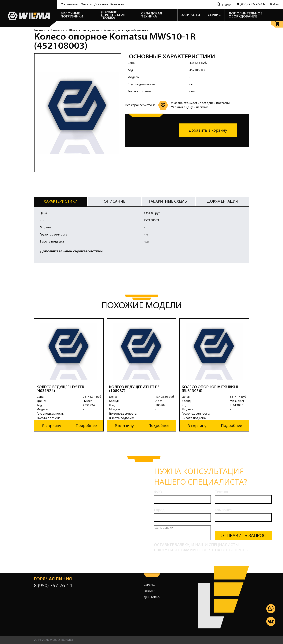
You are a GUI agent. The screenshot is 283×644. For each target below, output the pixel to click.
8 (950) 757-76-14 (251, 4)
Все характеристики (140, 105)
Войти (275, 5)
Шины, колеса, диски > (85, 31)
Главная (40, 31)
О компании (69, 5)
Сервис (149, 585)
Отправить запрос (243, 535)
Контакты (117, 5)
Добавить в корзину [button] (208, 130)
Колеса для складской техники (126, 31)
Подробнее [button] (86, 426)
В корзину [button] (52, 426)
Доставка (101, 5)
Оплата (86, 5)
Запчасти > (59, 31)
